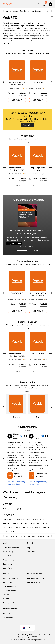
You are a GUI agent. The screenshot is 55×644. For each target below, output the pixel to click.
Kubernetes (25, 536)
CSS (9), (24, 523)
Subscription (7, 613)
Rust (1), (38, 528)
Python (41, 536)
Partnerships (8, 582)
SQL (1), (6, 532)
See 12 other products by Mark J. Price (38, 483)
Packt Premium (8, 617)
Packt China (7, 599)
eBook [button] (34, 93)
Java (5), (32, 523)
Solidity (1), (46, 528)
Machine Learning (12, 536)
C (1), (5, 528)
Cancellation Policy (10, 564)
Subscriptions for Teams (12, 578)
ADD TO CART (17, 100)
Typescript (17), (38, 519)
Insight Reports (10, 586)
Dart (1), (18, 528)
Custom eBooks (11, 591)
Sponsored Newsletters (35, 578)
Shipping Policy (8, 560)
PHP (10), (16, 523)
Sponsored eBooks (34, 582)
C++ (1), (11, 528)
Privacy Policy (8, 552)
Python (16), (7, 523)
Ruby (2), (46, 523)
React (34, 536)
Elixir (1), (26, 528)
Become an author (10, 603)
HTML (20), (20, 519)
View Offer (27, 125)
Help (29, 548)
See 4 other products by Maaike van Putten (16, 483)
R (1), (32, 528)
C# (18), (29, 519)
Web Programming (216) (12, 509)
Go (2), (39, 523)
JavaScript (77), (8, 519)
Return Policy (8, 568)
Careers (6, 595)
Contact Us (31, 552)
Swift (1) (13, 532)
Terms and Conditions (11, 548)
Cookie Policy (8, 556)
